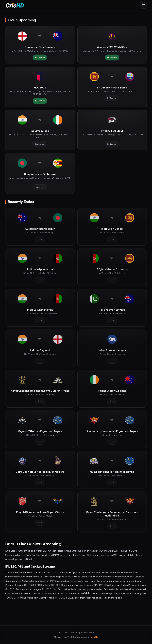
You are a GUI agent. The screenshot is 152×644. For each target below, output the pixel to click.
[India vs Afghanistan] (40, 267)
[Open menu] (143, 5)
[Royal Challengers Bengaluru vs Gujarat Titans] (40, 389)
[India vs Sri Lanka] (112, 227)
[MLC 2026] (40, 87)
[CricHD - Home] (15, 5)
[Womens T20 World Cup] (112, 45)
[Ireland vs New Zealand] (112, 389)
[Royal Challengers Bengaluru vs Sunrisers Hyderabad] (112, 512)
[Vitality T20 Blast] (112, 130)
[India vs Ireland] (40, 130)
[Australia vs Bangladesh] (40, 227)
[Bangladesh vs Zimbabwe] (40, 173)
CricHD (95, 637)
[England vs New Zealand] (40, 45)
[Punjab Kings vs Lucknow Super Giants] (40, 512)
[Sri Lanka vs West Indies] (112, 87)
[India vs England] (40, 348)
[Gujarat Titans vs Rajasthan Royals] (40, 429)
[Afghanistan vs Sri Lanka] (112, 267)
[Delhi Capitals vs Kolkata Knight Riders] (40, 470)
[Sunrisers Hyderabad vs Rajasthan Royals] (112, 429)
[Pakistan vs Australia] (112, 308)
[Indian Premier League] (112, 348)
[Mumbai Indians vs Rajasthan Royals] (112, 470)
